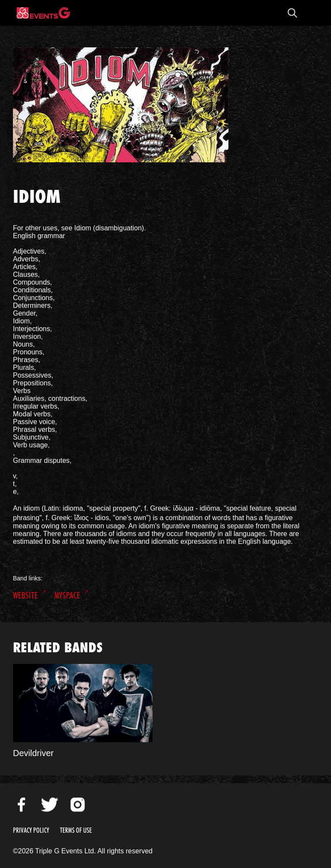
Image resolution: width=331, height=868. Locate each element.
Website (25, 595)
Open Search (292, 13)
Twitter (50, 805)
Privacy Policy (31, 830)
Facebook (22, 805)
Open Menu (309, 13)
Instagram (78, 805)
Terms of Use (76, 830)
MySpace (67, 595)
